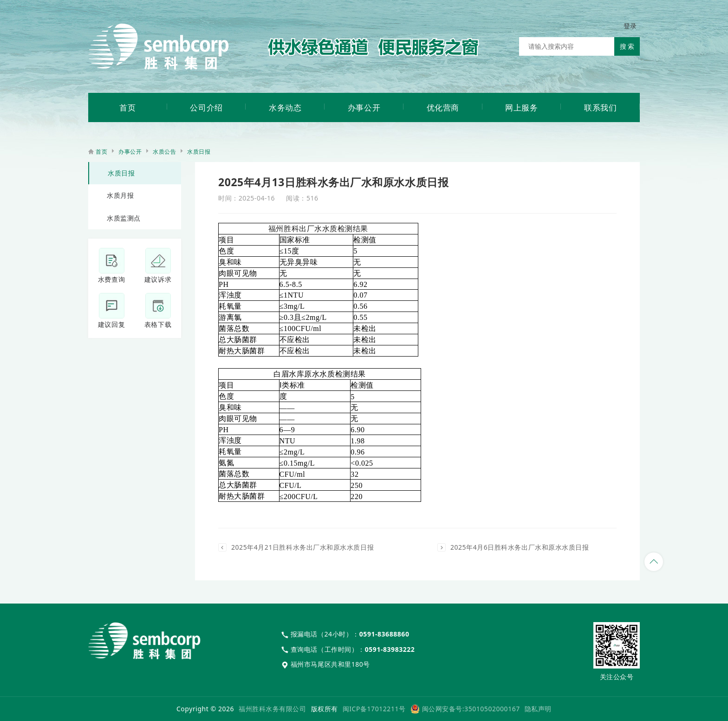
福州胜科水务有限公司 (272, 709)
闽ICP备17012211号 (374, 709)
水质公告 (164, 152)
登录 (630, 26)
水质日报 (199, 152)
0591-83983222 (390, 649)
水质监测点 (124, 218)
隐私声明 (538, 709)
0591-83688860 (384, 634)
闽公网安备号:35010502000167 (471, 709)
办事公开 (130, 152)
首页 (101, 152)
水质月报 (120, 195)
